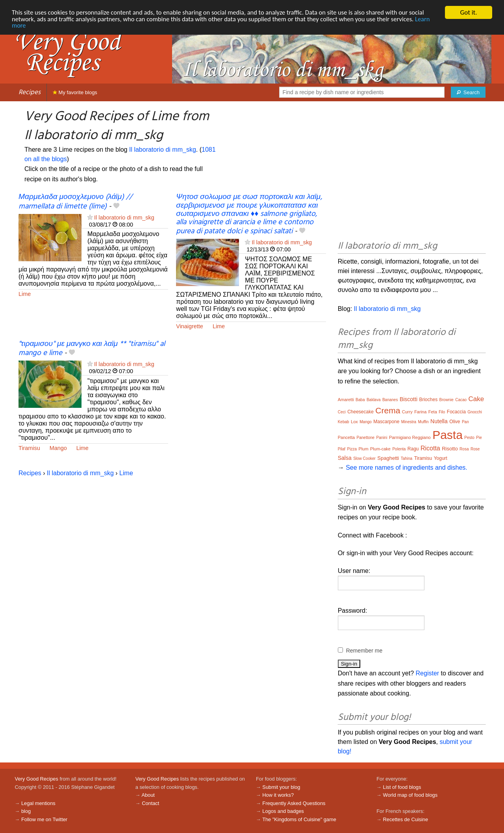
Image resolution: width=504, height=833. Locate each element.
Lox (354, 422)
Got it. (468, 12)
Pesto (469, 438)
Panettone (366, 438)
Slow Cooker (364, 458)
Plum (363, 449)
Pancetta (346, 437)
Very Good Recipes (37, 779)
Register (428, 673)
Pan (465, 422)
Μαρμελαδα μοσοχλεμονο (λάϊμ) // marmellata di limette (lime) (75, 202)
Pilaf (342, 449)
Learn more (27, 26)
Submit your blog (281, 787)
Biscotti (409, 399)
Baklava (374, 400)
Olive (455, 422)
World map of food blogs (410, 795)
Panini (382, 438)
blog (26, 811)
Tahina (407, 458)
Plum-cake (380, 449)
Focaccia (456, 412)
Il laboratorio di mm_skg (163, 150)
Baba (360, 400)
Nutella (439, 421)
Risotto (450, 449)
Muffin (423, 422)
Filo (442, 412)
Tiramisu (29, 448)
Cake (476, 399)
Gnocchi (475, 412)
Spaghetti (388, 458)
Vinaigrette (190, 326)
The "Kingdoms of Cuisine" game (299, 819)
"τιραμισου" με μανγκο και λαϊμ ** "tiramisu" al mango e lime (92, 349)
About (148, 795)
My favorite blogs (75, 92)
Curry (407, 412)
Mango (58, 448)
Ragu (413, 449)
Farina (420, 412)
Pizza (352, 449)
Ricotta (430, 448)
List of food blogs (402, 787)
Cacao (461, 400)
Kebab (344, 422)
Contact (150, 803)
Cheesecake (360, 412)
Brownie (447, 400)
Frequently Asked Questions (294, 803)
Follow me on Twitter (44, 819)
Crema (388, 410)
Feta (433, 412)
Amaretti (346, 400)
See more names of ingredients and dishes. (407, 468)
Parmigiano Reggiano (410, 437)
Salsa (345, 458)
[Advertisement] (412, 172)
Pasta (447, 435)
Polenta (399, 449)
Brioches (428, 400)
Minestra (409, 422)
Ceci (342, 412)
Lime (25, 294)
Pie (479, 438)
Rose (475, 449)
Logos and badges (283, 811)
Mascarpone (386, 422)
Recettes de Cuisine (406, 819)
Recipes (30, 92)
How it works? (278, 795)
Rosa (464, 449)
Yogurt (441, 458)
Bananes (390, 400)
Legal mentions (38, 803)
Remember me (364, 651)
